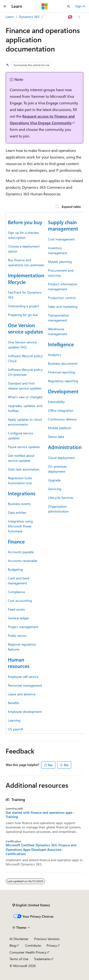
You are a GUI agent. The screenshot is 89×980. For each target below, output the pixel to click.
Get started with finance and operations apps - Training (40, 815)
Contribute (33, 945)
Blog (13, 945)
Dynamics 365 (29, 17)
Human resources (19, 663)
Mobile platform (60, 428)
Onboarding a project (23, 306)
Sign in (80, 6)
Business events (19, 504)
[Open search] (69, 6)
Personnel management (25, 685)
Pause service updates (24, 447)
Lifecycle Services (61, 498)
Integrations (22, 493)
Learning (14, 720)
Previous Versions (47, 939)
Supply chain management (63, 225)
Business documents (63, 363)
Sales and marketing (63, 306)
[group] (44, 473)
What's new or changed (25, 397)
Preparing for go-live (23, 315)
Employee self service (23, 677)
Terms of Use (19, 959)
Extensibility (56, 402)
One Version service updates (25, 328)
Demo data (56, 437)
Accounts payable (21, 552)
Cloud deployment (61, 458)
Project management (23, 627)
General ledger (18, 618)
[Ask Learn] (70, 17)
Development (63, 391)
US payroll (15, 729)
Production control (62, 298)
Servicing (55, 489)
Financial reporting (61, 372)
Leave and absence (22, 694)
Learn (10, 17)
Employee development (25, 712)
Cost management (61, 239)
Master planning (60, 262)
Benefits (14, 703)
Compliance (16, 592)
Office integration (61, 410)
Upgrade (54, 480)
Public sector (17, 636)
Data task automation (24, 469)
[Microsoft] (45, 6)
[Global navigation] (5, 6)
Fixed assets (16, 609)
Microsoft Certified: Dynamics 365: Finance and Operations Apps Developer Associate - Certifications (41, 849)
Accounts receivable (22, 561)
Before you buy (25, 222)
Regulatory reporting (63, 381)
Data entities (17, 512)
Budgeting (15, 569)
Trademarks (42, 959)
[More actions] (79, 17)
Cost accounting (20, 601)
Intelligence (61, 344)
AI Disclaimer (19, 939)
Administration (65, 447)
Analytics (54, 355)
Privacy (52, 945)
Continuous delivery (62, 419)
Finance (16, 541)
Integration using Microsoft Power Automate (20, 526)
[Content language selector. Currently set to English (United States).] (31, 905)
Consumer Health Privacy (28, 952)
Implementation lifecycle (26, 278)
